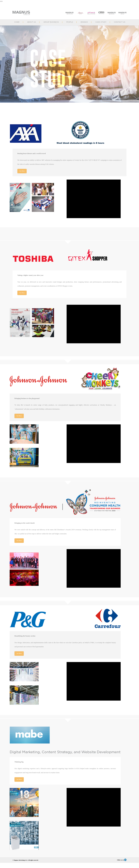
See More (22, 171)
